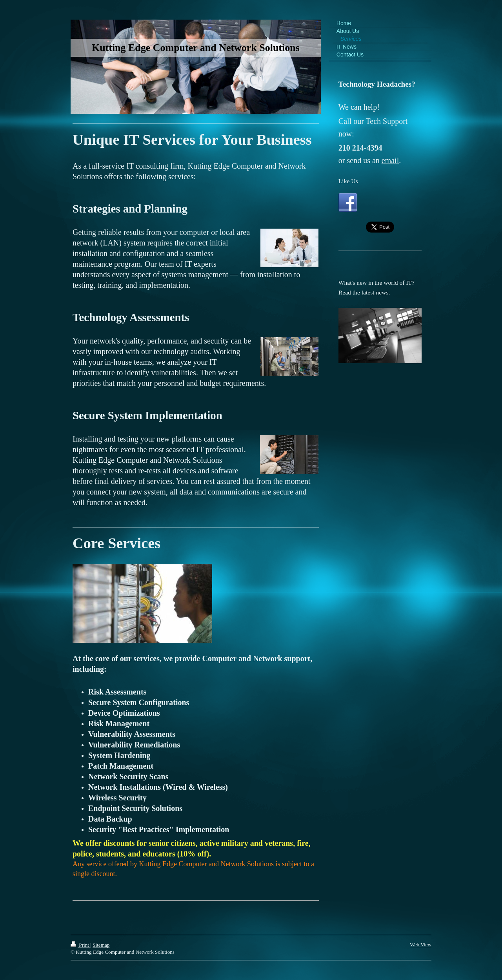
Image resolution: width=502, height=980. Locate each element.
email (390, 160)
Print (80, 945)
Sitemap (101, 945)
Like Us (348, 181)
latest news (375, 292)
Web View (421, 945)
